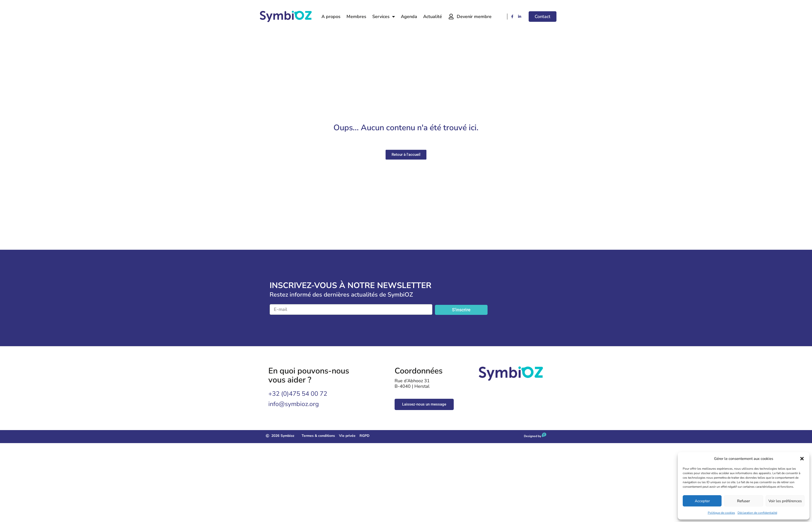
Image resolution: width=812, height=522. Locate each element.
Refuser (743, 501)
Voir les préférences (785, 501)
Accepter (702, 501)
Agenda (409, 17)
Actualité (433, 17)
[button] (802, 459)
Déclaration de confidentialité (757, 513)
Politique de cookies (721, 513)
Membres (356, 17)
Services (384, 17)
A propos (331, 17)
